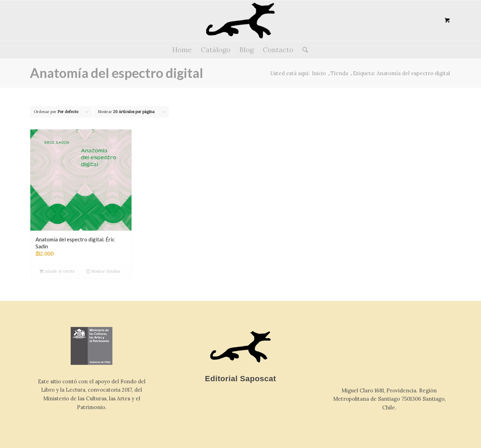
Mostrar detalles (103, 271)
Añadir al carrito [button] (57, 271)
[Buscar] (303, 50)
